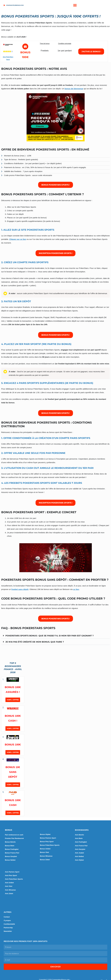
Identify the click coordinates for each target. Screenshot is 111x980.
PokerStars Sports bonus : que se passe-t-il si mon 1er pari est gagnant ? (52, 636)
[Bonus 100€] (25, 47)
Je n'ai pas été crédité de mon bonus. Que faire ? (36, 642)
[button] (75, 5)
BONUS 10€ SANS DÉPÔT (13, 772)
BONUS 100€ (13, 745)
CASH (13, 805)
